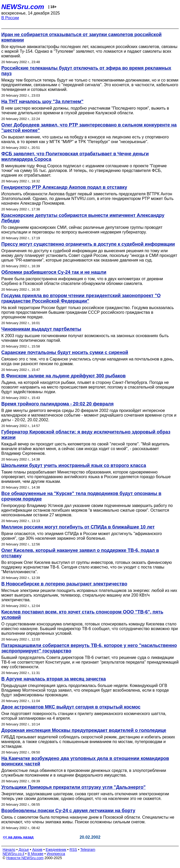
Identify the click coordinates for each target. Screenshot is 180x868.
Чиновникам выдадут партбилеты (41, 329)
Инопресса (56, 854)
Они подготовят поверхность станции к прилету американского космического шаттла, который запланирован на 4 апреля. (84, 716)
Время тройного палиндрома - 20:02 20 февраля (57, 404)
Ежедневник (56, 850)
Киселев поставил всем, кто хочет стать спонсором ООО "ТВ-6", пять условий (82, 615)
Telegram (88, 850)
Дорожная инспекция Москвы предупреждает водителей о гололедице (84, 730)
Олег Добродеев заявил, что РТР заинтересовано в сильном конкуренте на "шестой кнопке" (89, 128)
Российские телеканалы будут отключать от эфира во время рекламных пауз (86, 71)
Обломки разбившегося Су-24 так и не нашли (54, 272)
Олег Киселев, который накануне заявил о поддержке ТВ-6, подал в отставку (80, 553)
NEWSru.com (23, 7)
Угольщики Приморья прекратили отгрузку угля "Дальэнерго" (73, 787)
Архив (37, 850)
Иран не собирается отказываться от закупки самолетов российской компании (81, 37)
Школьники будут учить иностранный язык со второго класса (74, 465)
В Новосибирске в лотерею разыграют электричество (64, 584)
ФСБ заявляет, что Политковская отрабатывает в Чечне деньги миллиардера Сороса (75, 156)
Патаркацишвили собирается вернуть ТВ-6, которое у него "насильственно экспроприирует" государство (89, 648)
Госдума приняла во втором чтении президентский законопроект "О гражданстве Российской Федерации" (81, 298)
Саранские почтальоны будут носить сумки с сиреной (65, 352)
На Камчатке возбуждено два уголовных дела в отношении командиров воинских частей (85, 761)
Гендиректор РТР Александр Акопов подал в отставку (64, 187)
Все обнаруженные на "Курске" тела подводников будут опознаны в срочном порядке (81, 496)
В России (10, 18)
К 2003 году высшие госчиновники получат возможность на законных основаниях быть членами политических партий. (85, 338)
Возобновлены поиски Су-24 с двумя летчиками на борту (68, 811)
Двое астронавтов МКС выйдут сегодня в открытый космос (71, 707)
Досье (24, 850)
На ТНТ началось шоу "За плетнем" (42, 102)
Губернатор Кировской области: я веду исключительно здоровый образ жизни (86, 435)
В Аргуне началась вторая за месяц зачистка (54, 679)
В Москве (36, 854)
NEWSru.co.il (13, 854)
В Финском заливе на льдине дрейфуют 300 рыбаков (63, 376)
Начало (9, 850)
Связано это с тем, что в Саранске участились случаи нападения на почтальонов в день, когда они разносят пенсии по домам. (88, 361)
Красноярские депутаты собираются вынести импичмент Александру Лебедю (83, 218)
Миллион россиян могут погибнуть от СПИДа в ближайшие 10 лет (78, 527)
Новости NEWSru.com (25, 858)
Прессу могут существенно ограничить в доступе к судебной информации (88, 244)
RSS (73, 850)
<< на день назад (18, 837)
